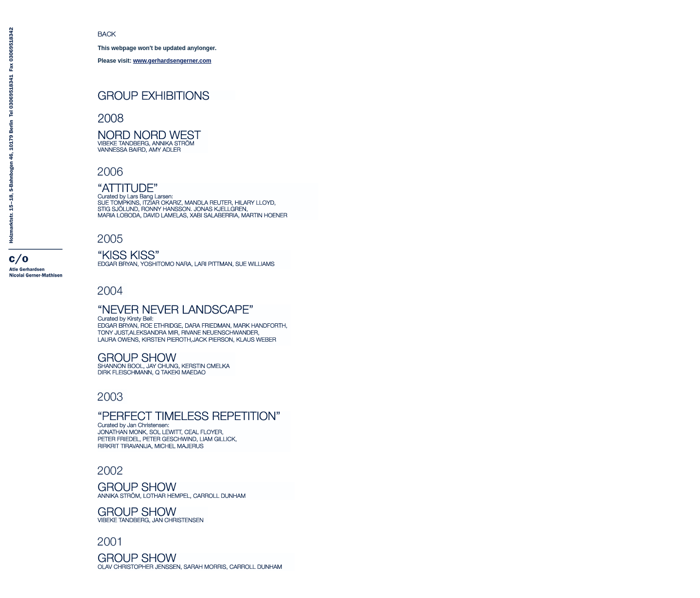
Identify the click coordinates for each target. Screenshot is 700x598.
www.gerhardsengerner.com (172, 61)
